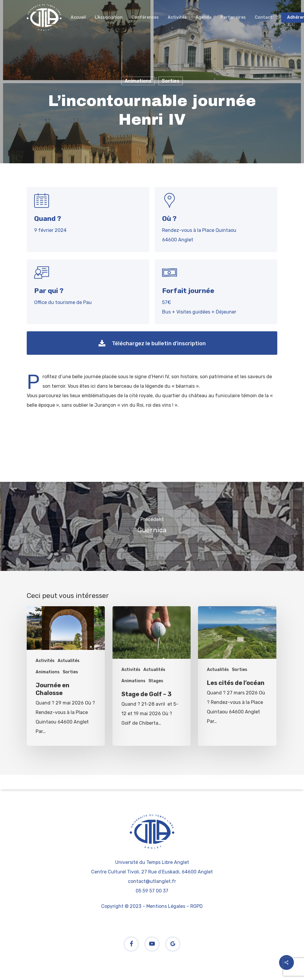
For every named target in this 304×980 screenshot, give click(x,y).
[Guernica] (152, 526)
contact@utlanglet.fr (152, 881)
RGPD (197, 906)
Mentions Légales (166, 906)
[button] (152, 343)
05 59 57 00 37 (152, 891)
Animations (138, 81)
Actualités (69, 661)
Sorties (171, 81)
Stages (156, 681)
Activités (45, 661)
